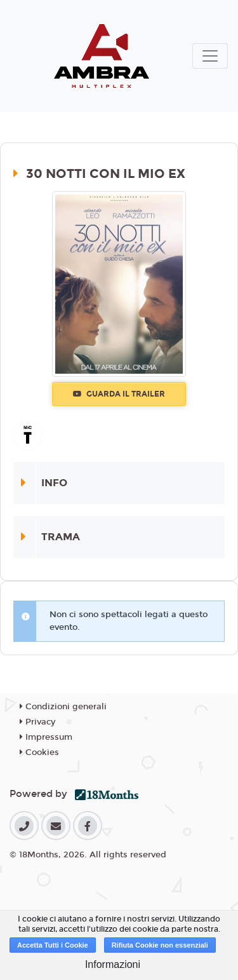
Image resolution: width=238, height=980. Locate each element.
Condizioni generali (63, 707)
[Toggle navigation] (210, 56)
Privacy (37, 722)
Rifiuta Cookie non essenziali (160, 945)
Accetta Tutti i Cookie (53, 945)
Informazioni (113, 964)
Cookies (39, 752)
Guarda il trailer (119, 394)
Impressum (46, 737)
